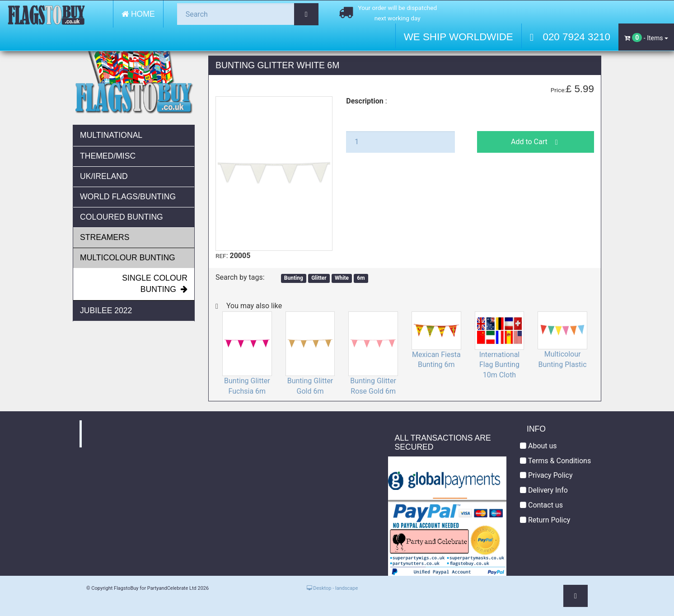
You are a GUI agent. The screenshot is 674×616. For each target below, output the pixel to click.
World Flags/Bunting (128, 197)
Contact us (541, 505)
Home (138, 14)
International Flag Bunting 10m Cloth (500, 365)
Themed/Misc (108, 156)
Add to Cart (536, 142)
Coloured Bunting (122, 217)
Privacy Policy (546, 475)
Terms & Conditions (555, 461)
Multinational (111, 135)
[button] (576, 596)
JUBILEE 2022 (106, 310)
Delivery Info (544, 490)
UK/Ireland (104, 176)
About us (538, 446)
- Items (646, 38)
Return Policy (545, 520)
